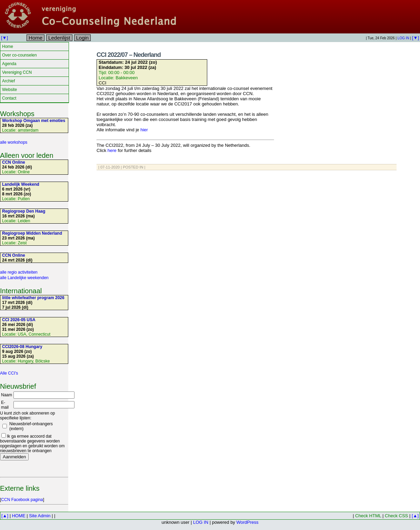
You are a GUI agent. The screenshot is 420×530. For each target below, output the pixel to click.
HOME (19, 516)
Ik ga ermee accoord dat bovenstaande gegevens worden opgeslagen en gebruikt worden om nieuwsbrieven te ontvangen (32, 444)
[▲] (5, 516)
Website (9, 90)
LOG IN (403, 38)
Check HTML (368, 516)
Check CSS (396, 516)
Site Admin (40, 516)
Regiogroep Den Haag (24, 211)
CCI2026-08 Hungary (22, 347)
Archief (8, 81)
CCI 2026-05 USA (19, 320)
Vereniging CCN (17, 72)
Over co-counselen (19, 55)
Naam (7, 395)
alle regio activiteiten (19, 272)
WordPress (247, 522)
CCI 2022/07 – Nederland (129, 55)
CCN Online (14, 162)
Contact (9, 98)
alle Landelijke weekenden (24, 278)
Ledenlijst (59, 38)
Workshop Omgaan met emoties (34, 121)
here (112, 150)
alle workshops (14, 142)
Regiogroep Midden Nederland (32, 233)
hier (144, 130)
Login (83, 38)
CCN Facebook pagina (22, 500)
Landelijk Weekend (21, 184)
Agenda (9, 64)
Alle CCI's (9, 373)
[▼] (4, 38)
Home (36, 38)
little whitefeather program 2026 (33, 298)
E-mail (5, 405)
